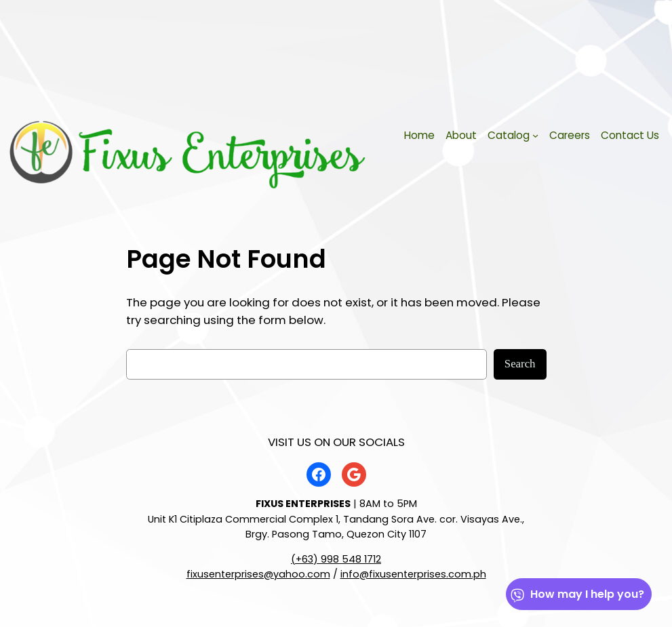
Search (520, 364)
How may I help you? (577, 594)
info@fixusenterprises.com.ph (413, 574)
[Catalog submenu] (535, 135)
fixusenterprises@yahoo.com (258, 574)
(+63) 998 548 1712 (336, 559)
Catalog (509, 135)
